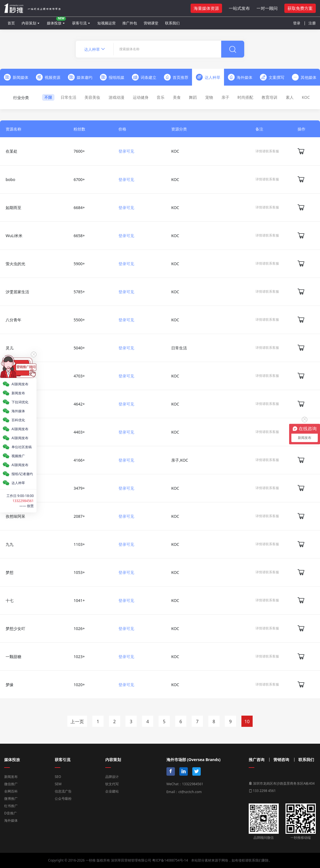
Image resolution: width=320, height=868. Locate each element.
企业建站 (112, 791)
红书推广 (11, 806)
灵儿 (10, 348)
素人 (290, 97)
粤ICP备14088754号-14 (170, 860)
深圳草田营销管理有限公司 (131, 860)
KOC (306, 97)
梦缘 (10, 685)
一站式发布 (239, 8)
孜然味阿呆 (15, 516)
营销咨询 (281, 760)
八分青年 (13, 320)
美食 (177, 97)
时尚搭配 (245, 97)
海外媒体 (11, 820)
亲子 (225, 97)
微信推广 (11, 784)
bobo (10, 179)
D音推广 (11, 813)
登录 (297, 23)
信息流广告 (63, 791)
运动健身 (141, 97)
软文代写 (112, 784)
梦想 (10, 572)
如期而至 (13, 208)
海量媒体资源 (206, 8)
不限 (48, 97)
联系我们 (172, 23)
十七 (10, 600)
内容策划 (29, 23)
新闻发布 (11, 777)
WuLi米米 (14, 236)
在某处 (12, 151)
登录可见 (126, 151)
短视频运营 (107, 23)
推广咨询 (257, 760)
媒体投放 (56, 21)
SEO (58, 777)
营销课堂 (151, 23)
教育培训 (269, 97)
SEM (58, 784)
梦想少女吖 (15, 628)
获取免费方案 (300, 8)
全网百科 (11, 791)
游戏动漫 (116, 97)
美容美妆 (92, 97)
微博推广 (11, 799)
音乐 (161, 97)
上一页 (77, 722)
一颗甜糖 (13, 657)
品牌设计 (112, 777)
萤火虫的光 (15, 264)
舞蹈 (193, 97)
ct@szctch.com (190, 792)
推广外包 (130, 23)
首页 (11, 23)
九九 (10, 544)
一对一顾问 (267, 8)
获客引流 (79, 23)
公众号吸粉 (63, 799)
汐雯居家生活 (17, 292)
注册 (312, 23)
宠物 (209, 97)
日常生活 (68, 97)
